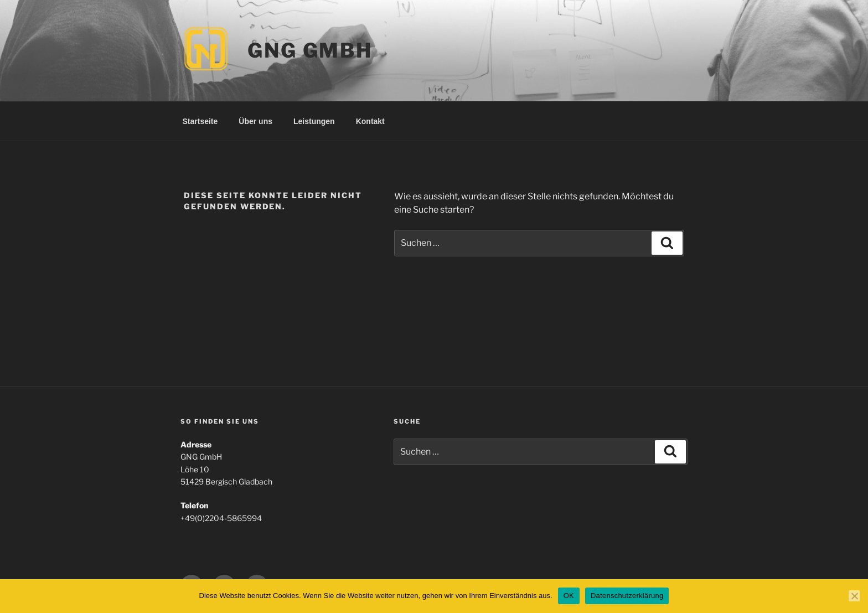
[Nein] (854, 596)
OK (569, 596)
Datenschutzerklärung (627, 596)
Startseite (200, 121)
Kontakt (370, 121)
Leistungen (314, 121)
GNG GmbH (310, 50)
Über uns (255, 121)
